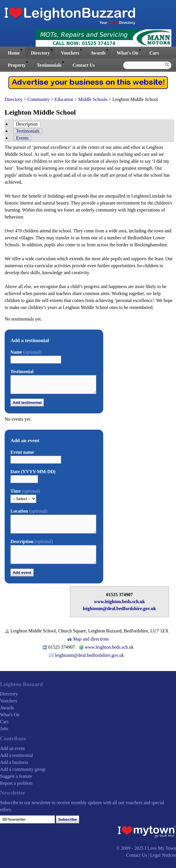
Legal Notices (163, 855)
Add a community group (23, 769)
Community (38, 99)
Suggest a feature (16, 776)
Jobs (4, 729)
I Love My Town (160, 848)
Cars (154, 53)
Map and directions (91, 639)
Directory (40, 53)
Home (14, 53)
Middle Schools (93, 99)
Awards (98, 53)
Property (17, 65)
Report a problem (16, 783)
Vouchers (70, 53)
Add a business (14, 762)
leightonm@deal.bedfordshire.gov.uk (119, 608)
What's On (128, 53)
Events (22, 138)
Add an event (12, 748)
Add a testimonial (17, 755)
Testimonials (49, 65)
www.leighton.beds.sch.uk (119, 602)
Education (64, 99)
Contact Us (84, 65)
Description (27, 124)
